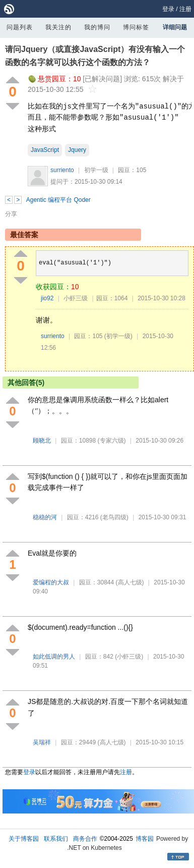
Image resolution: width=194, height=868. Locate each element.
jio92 (47, 298)
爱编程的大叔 (51, 582)
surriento (62, 170)
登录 (168, 9)
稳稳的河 (45, 517)
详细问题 (175, 27)
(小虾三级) (129, 657)
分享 (11, 214)
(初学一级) (118, 336)
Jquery (77, 150)
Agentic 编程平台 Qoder (58, 200)
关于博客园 (24, 839)
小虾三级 (76, 298)
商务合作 (85, 839)
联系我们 (56, 839)
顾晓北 (42, 441)
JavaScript (45, 150)
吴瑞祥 (42, 742)
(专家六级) (112, 441)
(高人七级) (130, 582)
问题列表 (20, 27)
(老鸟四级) (114, 517)
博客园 (145, 839)
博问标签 (136, 27)
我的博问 (97, 27)
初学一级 (96, 170)
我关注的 (58, 27)
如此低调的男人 (54, 657)
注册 (185, 9)
